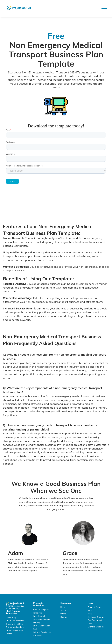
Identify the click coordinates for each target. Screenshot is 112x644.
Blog (90, 614)
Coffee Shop (11, 617)
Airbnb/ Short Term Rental (14, 632)
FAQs (90, 610)
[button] (104, 9)
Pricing (63, 614)
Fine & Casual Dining (15, 621)
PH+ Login (38, 623)
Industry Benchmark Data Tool (42, 634)
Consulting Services (42, 619)
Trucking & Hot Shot (15, 624)
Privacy (16, 608)
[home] (19, 8)
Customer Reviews (96, 617)
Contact (64, 617)
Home (63, 607)
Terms (9, 608)
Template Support (96, 607)
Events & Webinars (96, 627)
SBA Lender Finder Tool (41, 627)
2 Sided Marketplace (15, 627)
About (63, 610)
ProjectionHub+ (40, 616)
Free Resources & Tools (95, 622)
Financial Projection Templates (42, 611)
